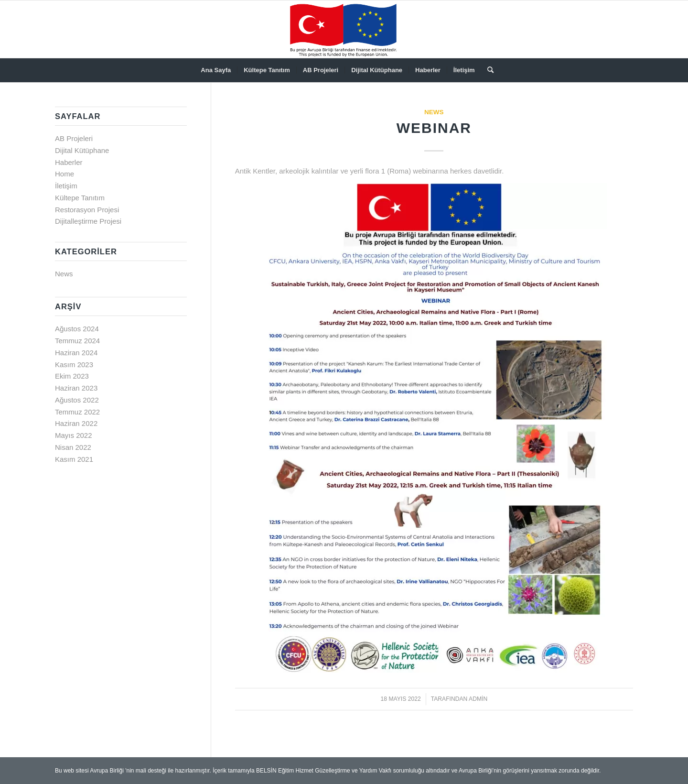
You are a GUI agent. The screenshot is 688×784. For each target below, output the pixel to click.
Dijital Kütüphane (82, 150)
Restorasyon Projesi (87, 210)
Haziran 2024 (76, 353)
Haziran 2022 (76, 423)
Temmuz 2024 (77, 341)
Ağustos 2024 (77, 329)
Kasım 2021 (74, 459)
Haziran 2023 (76, 388)
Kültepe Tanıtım (80, 198)
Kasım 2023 (74, 365)
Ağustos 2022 (77, 400)
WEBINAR (434, 128)
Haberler (69, 162)
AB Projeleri (74, 138)
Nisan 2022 (73, 447)
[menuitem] (216, 70)
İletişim (66, 186)
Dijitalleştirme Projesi (88, 221)
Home (64, 174)
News (434, 112)
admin (478, 699)
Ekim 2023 (72, 376)
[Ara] (487, 70)
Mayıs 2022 (74, 435)
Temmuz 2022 (77, 412)
